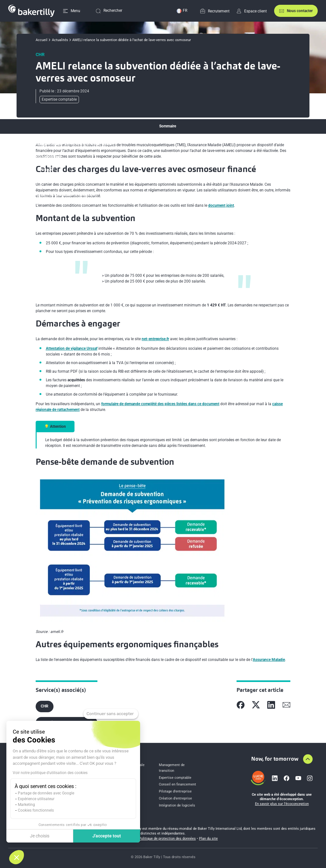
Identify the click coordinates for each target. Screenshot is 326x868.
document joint (221, 205)
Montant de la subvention (39, 157)
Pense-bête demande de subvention (48, 182)
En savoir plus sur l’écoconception (282, 804)
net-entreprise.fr (155, 339)
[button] (17, 857)
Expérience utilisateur (36, 799)
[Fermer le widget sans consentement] (111, 714)
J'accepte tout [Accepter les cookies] (107, 836)
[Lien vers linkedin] (275, 778)
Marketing (26, 805)
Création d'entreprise (175, 798)
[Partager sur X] (256, 705)
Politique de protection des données (167, 839)
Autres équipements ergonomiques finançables (57, 195)
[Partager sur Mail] (287, 705)
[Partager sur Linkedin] (271, 705)
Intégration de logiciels (177, 805)
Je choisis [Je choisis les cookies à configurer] (40, 836)
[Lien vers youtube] (298, 778)
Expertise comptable (175, 778)
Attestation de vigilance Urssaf (72, 348)
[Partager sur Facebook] (241, 705)
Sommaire (168, 126)
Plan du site (208, 839)
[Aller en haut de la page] (308, 759)
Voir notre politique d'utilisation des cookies (50, 773)
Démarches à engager (36, 169)
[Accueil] (32, 11)
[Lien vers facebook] (287, 778)
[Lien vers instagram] (310, 778)
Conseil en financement (177, 784)
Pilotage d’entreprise (175, 791)
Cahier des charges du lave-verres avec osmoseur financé (66, 144)
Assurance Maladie (269, 660)
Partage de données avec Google (46, 793)
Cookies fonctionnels (36, 810)
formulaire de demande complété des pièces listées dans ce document (160, 404)
